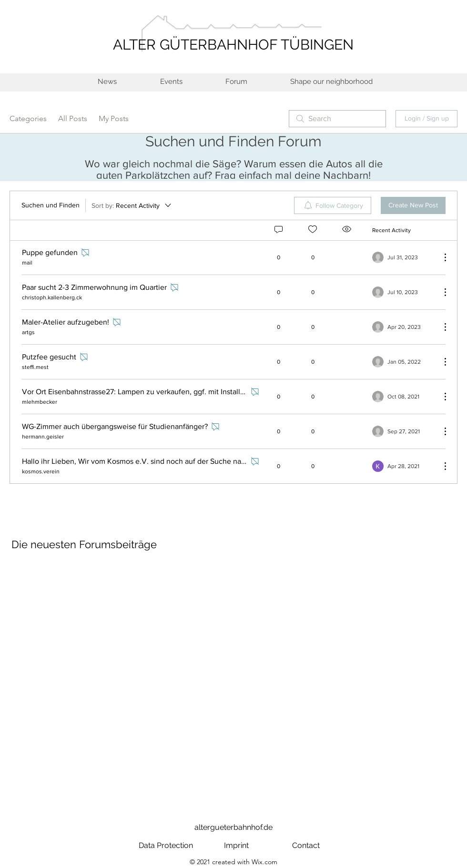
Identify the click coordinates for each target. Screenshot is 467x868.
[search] (337, 119)
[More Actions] (440, 257)
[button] (331, 82)
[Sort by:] (132, 205)
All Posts (73, 118)
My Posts (114, 118)
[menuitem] (333, 205)
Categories (28, 118)
